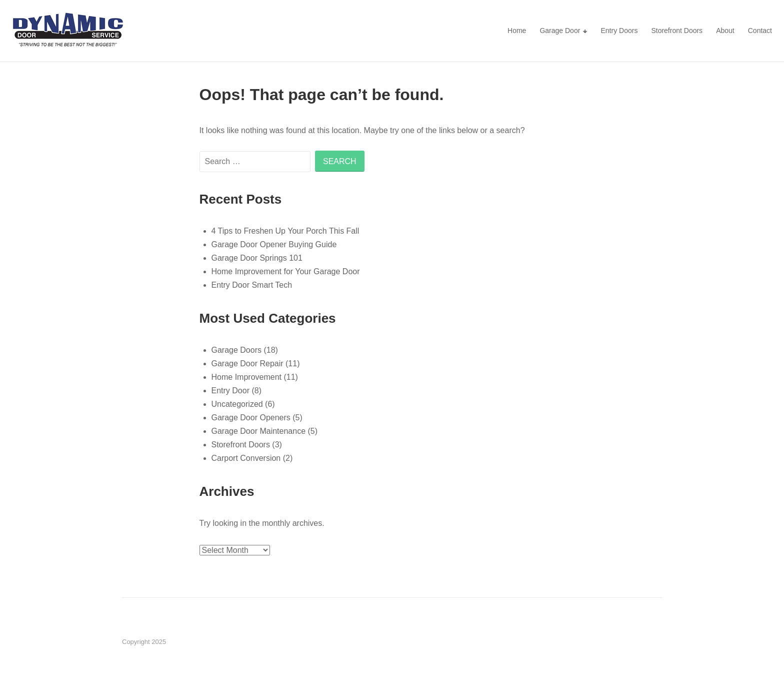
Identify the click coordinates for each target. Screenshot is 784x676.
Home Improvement (247, 377)
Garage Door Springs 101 (257, 258)
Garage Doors (237, 350)
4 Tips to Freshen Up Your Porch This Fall (285, 231)
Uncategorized (237, 404)
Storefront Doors (677, 31)
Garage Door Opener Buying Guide (274, 244)
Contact (760, 31)
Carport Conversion (246, 458)
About (725, 31)
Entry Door (230, 391)
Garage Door (560, 31)
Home (517, 31)
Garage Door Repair (247, 364)
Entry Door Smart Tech (252, 285)
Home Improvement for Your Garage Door (286, 271)
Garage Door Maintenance (259, 431)
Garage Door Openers (251, 418)
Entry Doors (619, 31)
